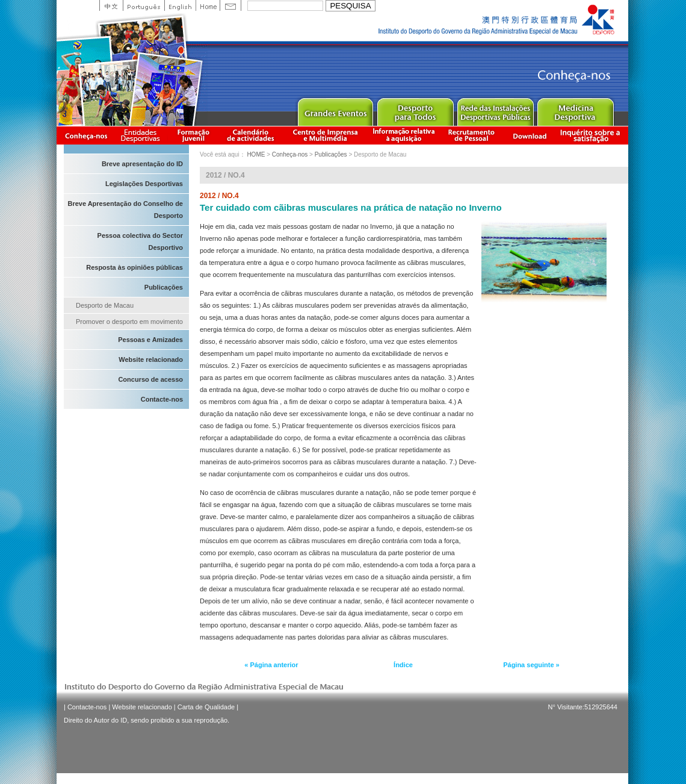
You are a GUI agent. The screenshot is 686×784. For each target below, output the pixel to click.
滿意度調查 (592, 135)
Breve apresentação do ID (142, 164)
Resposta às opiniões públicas (134, 267)
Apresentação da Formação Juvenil (193, 135)
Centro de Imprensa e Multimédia (326, 135)
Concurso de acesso (150, 379)
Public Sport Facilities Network (495, 109)
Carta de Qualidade (206, 707)
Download (530, 135)
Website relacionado (151, 359)
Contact (230, 5)
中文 (111, 5)
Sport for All (415, 109)
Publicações (164, 287)
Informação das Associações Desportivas (142, 135)
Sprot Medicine (575, 109)
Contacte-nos (162, 399)
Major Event (335, 109)
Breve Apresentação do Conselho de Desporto (125, 210)
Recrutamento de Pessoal (472, 135)
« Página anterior (271, 665)
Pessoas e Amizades (150, 340)
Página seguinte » (531, 665)
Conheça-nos (86, 135)
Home (208, 5)
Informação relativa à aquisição (404, 135)
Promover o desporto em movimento (129, 322)
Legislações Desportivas (144, 184)
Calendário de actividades (251, 135)
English (180, 5)
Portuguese (144, 5)
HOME (256, 154)
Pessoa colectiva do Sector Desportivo (140, 241)
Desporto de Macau (105, 305)
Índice (403, 665)
